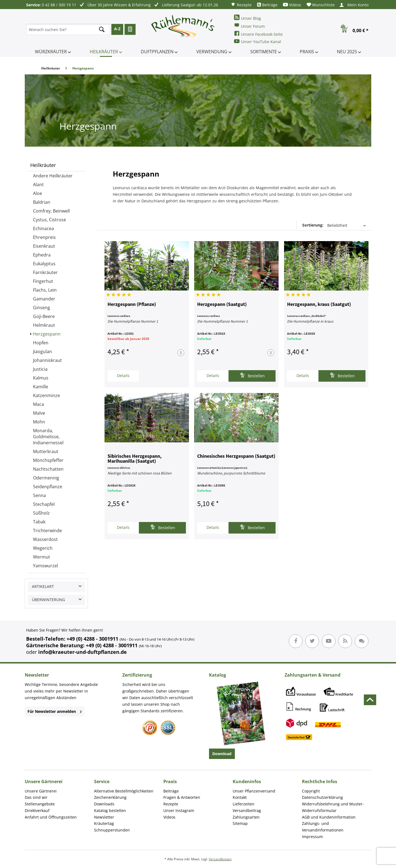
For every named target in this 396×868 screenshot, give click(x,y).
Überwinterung (48, 600)
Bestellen (252, 375)
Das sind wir (36, 797)
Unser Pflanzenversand (254, 791)
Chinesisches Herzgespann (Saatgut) (236, 456)
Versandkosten (220, 859)
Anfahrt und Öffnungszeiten (51, 817)
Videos (292, 5)
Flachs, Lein (45, 290)
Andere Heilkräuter (53, 176)
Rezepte (241, 5)
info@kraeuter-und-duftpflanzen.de (82, 652)
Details (123, 376)
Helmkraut (44, 325)
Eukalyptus (44, 264)
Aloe (38, 193)
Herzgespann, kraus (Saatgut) (319, 305)
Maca (38, 404)
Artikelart (43, 586)
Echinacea (43, 228)
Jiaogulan (42, 351)
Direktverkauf (37, 810)
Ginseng (42, 308)
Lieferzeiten (244, 804)
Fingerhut (43, 281)
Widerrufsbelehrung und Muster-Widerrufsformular (333, 807)
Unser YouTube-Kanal (258, 41)
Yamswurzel (46, 566)
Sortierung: (313, 225)
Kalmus (41, 378)
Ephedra (42, 255)
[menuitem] (241, 5)
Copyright (311, 791)
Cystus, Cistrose (50, 220)
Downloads (104, 804)
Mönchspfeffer (48, 460)
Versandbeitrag (247, 810)
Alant (38, 185)
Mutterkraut (46, 451)
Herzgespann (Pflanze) (132, 305)
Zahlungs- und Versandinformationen (323, 827)
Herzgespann (47, 334)
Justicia (40, 369)
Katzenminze (46, 395)
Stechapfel (44, 504)
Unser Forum (249, 26)
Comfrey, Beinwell (51, 211)
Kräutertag (104, 823)
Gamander (44, 299)
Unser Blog (248, 18)
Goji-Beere (44, 316)
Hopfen (41, 343)
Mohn (39, 422)
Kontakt (240, 797)
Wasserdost (45, 539)
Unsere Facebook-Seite (258, 34)
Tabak (39, 522)
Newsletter (104, 817)
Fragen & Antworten (182, 797)
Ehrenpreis (44, 237)
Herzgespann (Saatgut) (222, 305)
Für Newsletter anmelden (55, 711)
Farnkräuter (45, 272)
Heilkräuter (43, 165)
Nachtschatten (48, 469)
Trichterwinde (47, 531)
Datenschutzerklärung (322, 797)
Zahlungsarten (246, 817)
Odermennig (46, 478)
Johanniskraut (47, 360)
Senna (39, 495)
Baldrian (42, 202)
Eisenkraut (44, 246)
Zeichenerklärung (110, 797)
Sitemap (240, 823)
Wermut (42, 557)
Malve (39, 413)
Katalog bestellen (110, 810)
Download (222, 754)
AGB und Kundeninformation (329, 817)
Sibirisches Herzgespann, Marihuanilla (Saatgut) (134, 459)
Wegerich (43, 548)
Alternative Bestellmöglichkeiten (124, 791)
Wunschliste (321, 5)
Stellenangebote (40, 804)
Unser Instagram (179, 810)
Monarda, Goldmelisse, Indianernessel (48, 437)
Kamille (41, 387)
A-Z (117, 29)
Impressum (312, 837)
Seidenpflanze (48, 487)
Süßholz (41, 513)
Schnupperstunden (112, 830)
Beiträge (267, 5)
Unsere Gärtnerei (41, 791)
